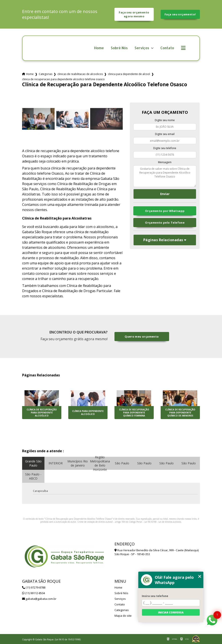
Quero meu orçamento (142, 337)
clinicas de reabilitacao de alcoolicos (80, 74)
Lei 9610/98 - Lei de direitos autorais (163, 522)
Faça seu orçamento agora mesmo (134, 14)
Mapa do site (123, 616)
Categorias (46, 74)
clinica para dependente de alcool (129, 74)
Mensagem (165, 162)
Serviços (142, 48)
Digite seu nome (165, 120)
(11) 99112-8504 (33, 593)
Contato (167, 48)
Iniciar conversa (171, 612)
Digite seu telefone (165, 148)
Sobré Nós (119, 48)
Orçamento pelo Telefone (165, 223)
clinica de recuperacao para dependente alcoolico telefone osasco (63, 79)
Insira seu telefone (155, 596)
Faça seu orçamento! (180, 14)
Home (99, 48)
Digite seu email (165, 134)
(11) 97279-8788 (34, 587)
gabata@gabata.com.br (39, 599)
